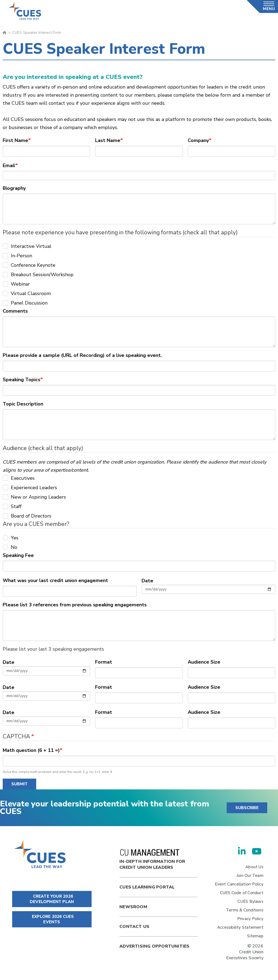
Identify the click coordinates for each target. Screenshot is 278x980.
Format (104, 662)
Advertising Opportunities (154, 946)
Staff (12, 506)
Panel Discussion (25, 303)
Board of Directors (27, 516)
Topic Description (23, 404)
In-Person (17, 256)
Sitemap (255, 936)
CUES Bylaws (250, 901)
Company (198, 140)
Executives (19, 478)
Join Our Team (250, 876)
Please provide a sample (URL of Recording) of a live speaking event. (82, 355)
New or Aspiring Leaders (34, 497)
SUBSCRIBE (247, 808)
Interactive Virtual (27, 246)
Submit (19, 784)
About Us (254, 867)
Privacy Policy (250, 919)
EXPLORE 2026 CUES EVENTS (52, 919)
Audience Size (204, 662)
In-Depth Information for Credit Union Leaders (152, 860)
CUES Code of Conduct (242, 893)
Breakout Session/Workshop (38, 275)
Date (147, 581)
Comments (15, 311)
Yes (11, 538)
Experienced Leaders (30, 488)
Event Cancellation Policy (239, 884)
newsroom (133, 907)
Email (9, 165)
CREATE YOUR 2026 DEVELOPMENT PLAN (52, 899)
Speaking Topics (21, 380)
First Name (15, 140)
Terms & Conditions (245, 910)
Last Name (108, 140)
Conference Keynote (29, 265)
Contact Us (134, 927)
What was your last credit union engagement (55, 580)
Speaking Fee (18, 555)
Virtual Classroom (27, 293)
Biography (14, 188)
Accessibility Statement (240, 927)
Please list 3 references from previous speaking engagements (75, 605)
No (10, 547)
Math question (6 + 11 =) (31, 750)
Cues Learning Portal (147, 887)
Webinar (16, 284)
